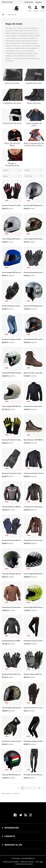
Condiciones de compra (24, 864)
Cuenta (36, 11)
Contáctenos (29, 2)
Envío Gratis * (9, 2)
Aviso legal (39, 862)
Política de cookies (27, 862)
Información (12, 828)
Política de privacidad (11, 862)
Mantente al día (13, 845)
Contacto (10, 836)
